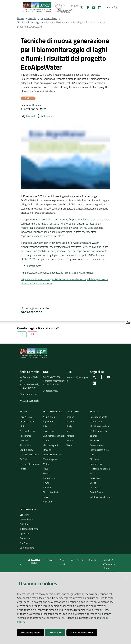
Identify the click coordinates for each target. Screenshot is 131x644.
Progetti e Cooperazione (96, 443)
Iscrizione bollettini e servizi (100, 471)
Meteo (46, 464)
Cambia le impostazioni (82, 633)
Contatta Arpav (51, 391)
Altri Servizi (95, 487)
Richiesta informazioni (54, 381)
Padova (70, 422)
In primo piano (49, 18)
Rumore (47, 487)
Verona (70, 440)
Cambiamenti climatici (54, 436)
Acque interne (50, 417)
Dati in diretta (26, 519)
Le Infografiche (27, 548)
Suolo (46, 497)
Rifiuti (46, 483)
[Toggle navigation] (5, 7)
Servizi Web (96, 478)
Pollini (46, 473)
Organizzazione (27, 422)
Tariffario (24, 459)
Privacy (50, 560)
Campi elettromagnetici (51, 443)
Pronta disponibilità (99, 450)
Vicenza (70, 445)
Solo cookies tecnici (31, 633)
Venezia (70, 436)
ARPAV (23, 412)
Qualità (93, 454)
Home (21, 18)
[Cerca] (116, 8)
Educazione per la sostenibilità (98, 419)
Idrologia (47, 450)
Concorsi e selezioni (29, 454)
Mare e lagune (50, 459)
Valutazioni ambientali (101, 497)
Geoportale (25, 538)
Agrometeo (48, 422)
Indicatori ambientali (30, 529)
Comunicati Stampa (29, 464)
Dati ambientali (29, 509)
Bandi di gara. (26, 450)
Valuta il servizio (51, 384)
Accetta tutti (55, 633)
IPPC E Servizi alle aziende (99, 433)
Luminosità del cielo (53, 454)
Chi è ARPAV (26, 417)
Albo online (25, 445)
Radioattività (49, 478)
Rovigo (70, 426)
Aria (45, 426)
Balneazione (49, 431)
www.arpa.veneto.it (29, 401)
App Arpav (25, 543)
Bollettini (24, 515)
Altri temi (48, 502)
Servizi (94, 412)
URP (22, 426)
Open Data (25, 534)
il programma (34, 266)
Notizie (32, 18)
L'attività (24, 440)
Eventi (93, 483)
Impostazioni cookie (34, 561)
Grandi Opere (96, 492)
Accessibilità (77, 560)
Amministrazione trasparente (28, 433)
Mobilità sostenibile (99, 426)
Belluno (70, 417)
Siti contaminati (51, 492)
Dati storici (25, 524)
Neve (46, 469)
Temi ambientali (52, 412)
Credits (93, 560)
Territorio (73, 412)
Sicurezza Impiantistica (96, 462)
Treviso (70, 431)
